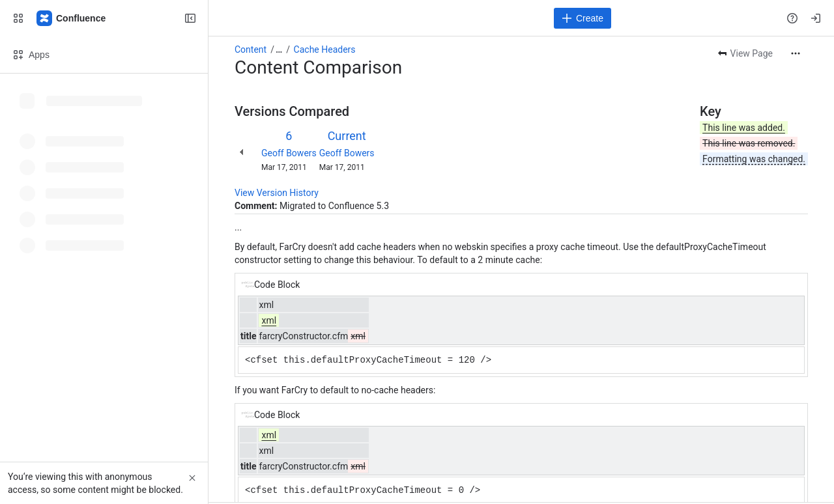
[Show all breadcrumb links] (279, 49)
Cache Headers (325, 49)
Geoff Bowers (289, 153)
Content (251, 49)
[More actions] (796, 53)
